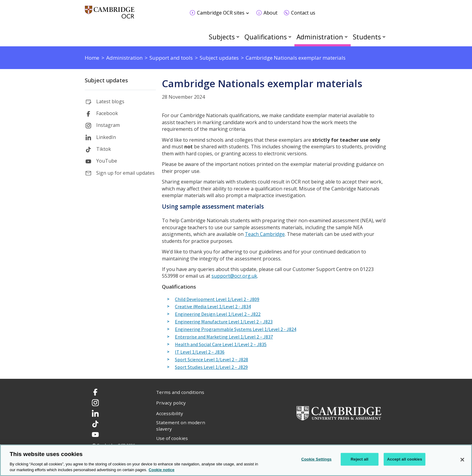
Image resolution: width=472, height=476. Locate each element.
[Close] (462, 460)
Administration (320, 37)
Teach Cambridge (265, 234)
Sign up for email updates (125, 173)
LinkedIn (106, 137)
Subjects (222, 37)
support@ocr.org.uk (234, 276)
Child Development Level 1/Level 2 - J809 (217, 299)
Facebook (107, 113)
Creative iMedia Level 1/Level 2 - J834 (213, 307)
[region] (236, 460)
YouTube (107, 161)
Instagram (108, 125)
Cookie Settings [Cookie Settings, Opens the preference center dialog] (316, 459)
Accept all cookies (405, 459)
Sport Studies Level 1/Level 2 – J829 (211, 367)
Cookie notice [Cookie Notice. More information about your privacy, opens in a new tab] (161, 470)
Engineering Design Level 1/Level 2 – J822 (218, 314)
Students (367, 37)
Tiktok (104, 149)
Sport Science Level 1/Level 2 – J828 (211, 360)
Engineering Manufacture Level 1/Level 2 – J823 (224, 322)
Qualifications (266, 37)
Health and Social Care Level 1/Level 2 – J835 (221, 345)
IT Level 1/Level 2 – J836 (200, 352)
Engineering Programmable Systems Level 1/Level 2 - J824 (236, 329)
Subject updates (106, 80)
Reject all (359, 459)
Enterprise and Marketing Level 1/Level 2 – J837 (224, 337)
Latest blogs (110, 101)
